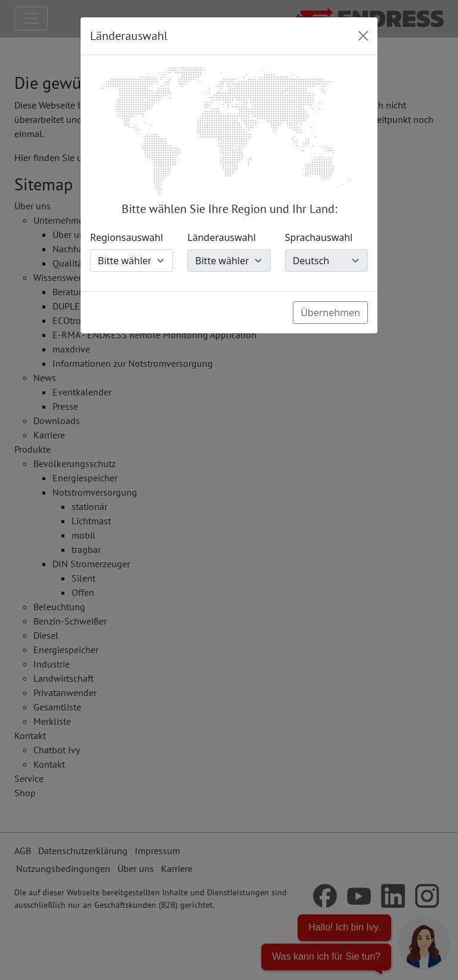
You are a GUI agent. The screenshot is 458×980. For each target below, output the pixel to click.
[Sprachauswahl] (327, 261)
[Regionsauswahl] (131, 261)
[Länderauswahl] (229, 261)
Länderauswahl (222, 237)
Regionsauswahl (126, 237)
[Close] (363, 36)
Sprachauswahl (319, 237)
